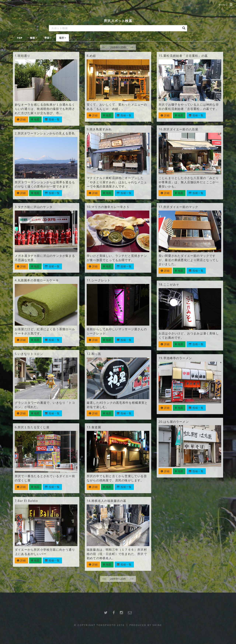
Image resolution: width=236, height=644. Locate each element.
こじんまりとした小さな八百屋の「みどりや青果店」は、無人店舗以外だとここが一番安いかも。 (189, 182)
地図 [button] (35, 119)
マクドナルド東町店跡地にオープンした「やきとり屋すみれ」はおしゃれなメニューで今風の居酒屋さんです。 (117, 182)
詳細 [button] (21, 119)
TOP (20, 38)
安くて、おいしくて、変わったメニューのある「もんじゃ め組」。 (117, 107)
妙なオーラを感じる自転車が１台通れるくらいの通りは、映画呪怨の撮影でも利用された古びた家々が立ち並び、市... (45, 109)
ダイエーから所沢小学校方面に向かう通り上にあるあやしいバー (45, 552)
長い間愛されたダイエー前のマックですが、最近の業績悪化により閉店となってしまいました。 (189, 260)
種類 (33, 38)
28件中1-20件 (118, 47)
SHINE (157, 625)
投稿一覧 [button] (52, 119)
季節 (48, 38)
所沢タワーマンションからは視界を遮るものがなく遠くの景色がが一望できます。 (45, 184)
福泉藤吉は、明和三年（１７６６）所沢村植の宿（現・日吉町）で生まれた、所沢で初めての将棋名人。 (117, 554)
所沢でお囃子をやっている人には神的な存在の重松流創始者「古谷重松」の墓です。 (189, 107)
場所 (63, 38)
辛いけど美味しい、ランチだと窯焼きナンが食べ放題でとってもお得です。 (117, 258)
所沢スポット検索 (118, 21)
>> (132, 47)
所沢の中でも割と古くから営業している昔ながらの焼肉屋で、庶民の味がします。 (117, 478)
